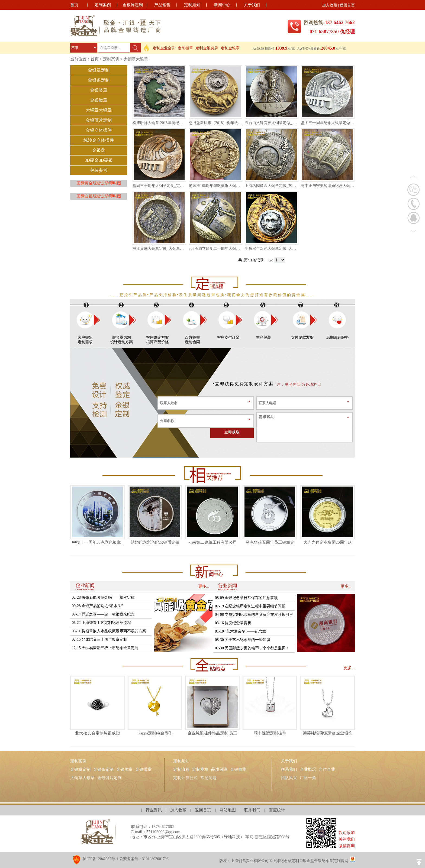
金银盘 (99, 150)
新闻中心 (222, 5)
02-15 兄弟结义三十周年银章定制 (99, 639)
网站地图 (228, 810)
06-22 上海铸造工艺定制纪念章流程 (101, 623)
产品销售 (162, 5)
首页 (74, 5)
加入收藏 (330, 5)
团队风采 (289, 778)
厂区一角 (308, 778)
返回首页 (347, 5)
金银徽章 (99, 100)
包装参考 (99, 170)
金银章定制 (99, 70)
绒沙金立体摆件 (99, 140)
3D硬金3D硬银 (99, 160)
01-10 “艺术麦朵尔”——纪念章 (241, 631)
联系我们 (289, 769)
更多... (204, 586)
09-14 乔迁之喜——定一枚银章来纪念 (103, 614)
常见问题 (208, 778)
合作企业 (327, 769)
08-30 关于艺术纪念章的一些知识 (243, 640)
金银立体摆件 (99, 130)
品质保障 (219, 769)
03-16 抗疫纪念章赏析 (233, 623)
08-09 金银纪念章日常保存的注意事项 (246, 598)
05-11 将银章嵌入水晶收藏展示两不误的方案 (109, 631)
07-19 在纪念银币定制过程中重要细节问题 (250, 606)
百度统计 (277, 810)
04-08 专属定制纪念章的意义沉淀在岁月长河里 (254, 615)
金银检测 (238, 769)
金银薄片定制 (99, 120)
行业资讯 (154, 810)
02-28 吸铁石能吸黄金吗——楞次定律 (103, 597)
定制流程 (181, 769)
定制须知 (192, 5)
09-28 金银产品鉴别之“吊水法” (97, 606)
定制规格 (200, 769)
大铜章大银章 (136, 59)
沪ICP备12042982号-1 (100, 859)
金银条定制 (99, 80)
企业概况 (308, 769)
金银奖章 (99, 90)
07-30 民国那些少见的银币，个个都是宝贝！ (252, 648)
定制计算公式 (185, 778)
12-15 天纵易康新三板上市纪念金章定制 (105, 648)
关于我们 (252, 5)
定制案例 (103, 5)
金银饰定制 (133, 5)
